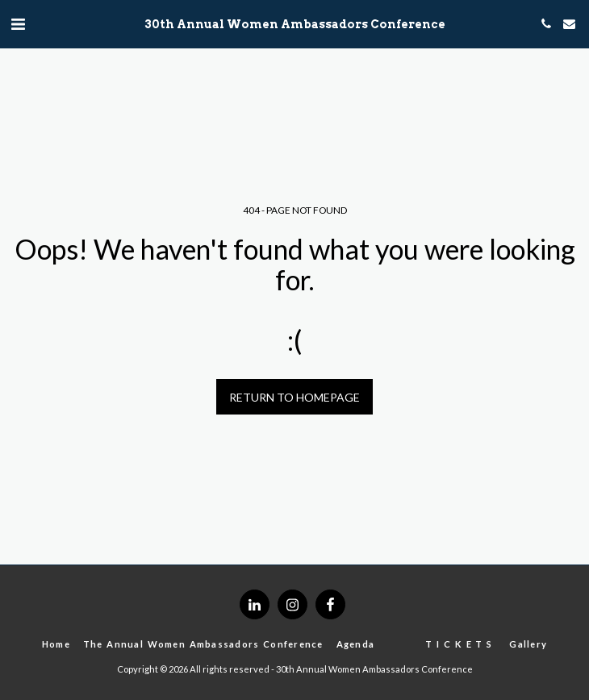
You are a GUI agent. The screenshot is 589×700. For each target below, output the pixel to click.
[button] (18, 23)
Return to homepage (294, 397)
